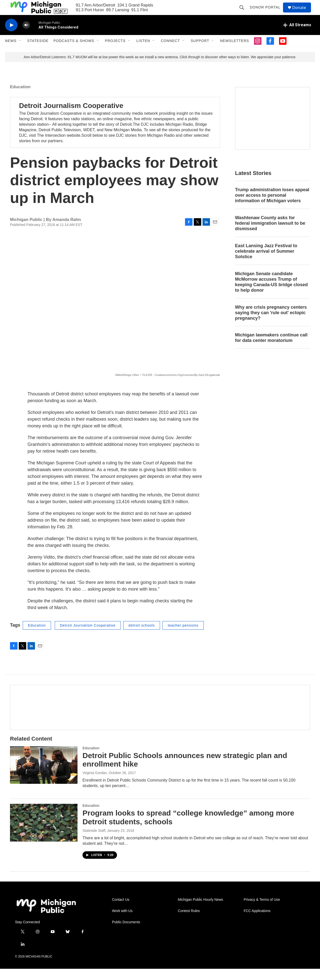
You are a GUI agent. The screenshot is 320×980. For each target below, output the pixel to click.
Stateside (38, 52)
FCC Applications (257, 922)
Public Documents (126, 933)
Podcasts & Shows (74, 52)
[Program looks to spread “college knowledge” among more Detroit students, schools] (44, 834)
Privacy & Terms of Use (262, 911)
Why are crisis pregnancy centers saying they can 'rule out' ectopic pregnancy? (271, 324)
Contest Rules (189, 922)
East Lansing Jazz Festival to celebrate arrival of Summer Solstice (266, 262)
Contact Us (121, 911)
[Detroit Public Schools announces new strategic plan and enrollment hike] (44, 776)
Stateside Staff (94, 842)
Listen (143, 52)
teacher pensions (183, 637)
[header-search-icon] (244, 13)
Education (20, 98)
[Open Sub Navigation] (20, 52)
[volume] (26, 36)
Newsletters (234, 52)
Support (200, 52)
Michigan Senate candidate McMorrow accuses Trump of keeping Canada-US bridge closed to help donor (271, 293)
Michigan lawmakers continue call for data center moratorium (271, 349)
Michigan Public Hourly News (200, 911)
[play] (11, 36)
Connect (170, 52)
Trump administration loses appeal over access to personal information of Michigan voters (272, 206)
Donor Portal (267, 13)
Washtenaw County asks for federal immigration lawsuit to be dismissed (270, 234)
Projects (115, 52)
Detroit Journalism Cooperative (71, 117)
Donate (302, 13)
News (11, 52)
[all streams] (297, 36)
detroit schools (142, 637)
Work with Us (122, 922)
